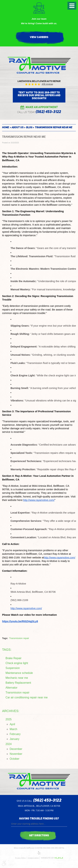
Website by (52, 858)
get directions (39, 835)
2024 (9, 744)
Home (6, 128)
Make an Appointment (42, 107)
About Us (18, 128)
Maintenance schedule (19, 673)
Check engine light (17, 663)
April (12, 724)
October (14, 759)
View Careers (39, 37)
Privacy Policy (21, 858)
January (14, 739)
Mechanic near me (17, 678)
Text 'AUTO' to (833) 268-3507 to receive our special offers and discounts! (39, 95)
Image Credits (33, 858)
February (15, 734)
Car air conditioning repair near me (27, 697)
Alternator (12, 688)
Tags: (7, 650)
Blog (29, 128)
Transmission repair (19, 638)
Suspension (13, 668)
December (16, 749)
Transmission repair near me (54, 128)
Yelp (39, 853)
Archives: (11, 711)
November (16, 754)
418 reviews (47, 84)
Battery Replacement (18, 683)
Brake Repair (14, 658)
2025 (9, 719)
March (13, 729)
